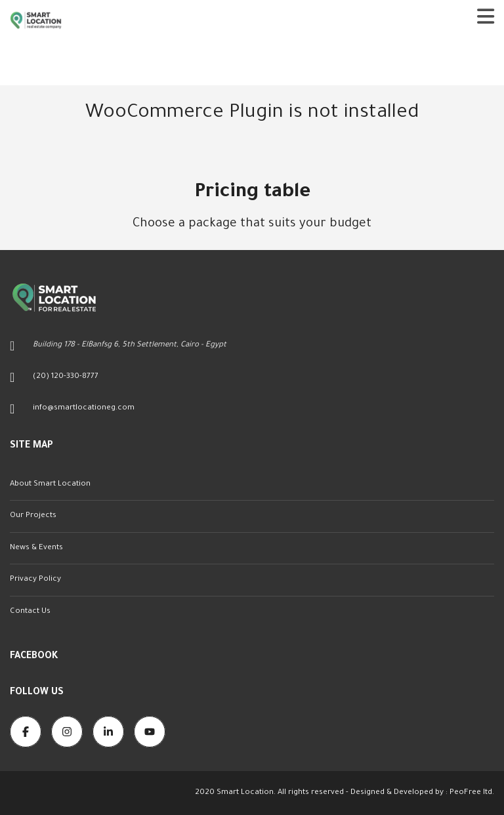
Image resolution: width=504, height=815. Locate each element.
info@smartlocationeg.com (84, 408)
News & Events (36, 548)
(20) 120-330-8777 (66, 377)
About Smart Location (50, 485)
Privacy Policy (35, 580)
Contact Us (30, 612)
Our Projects (33, 516)
